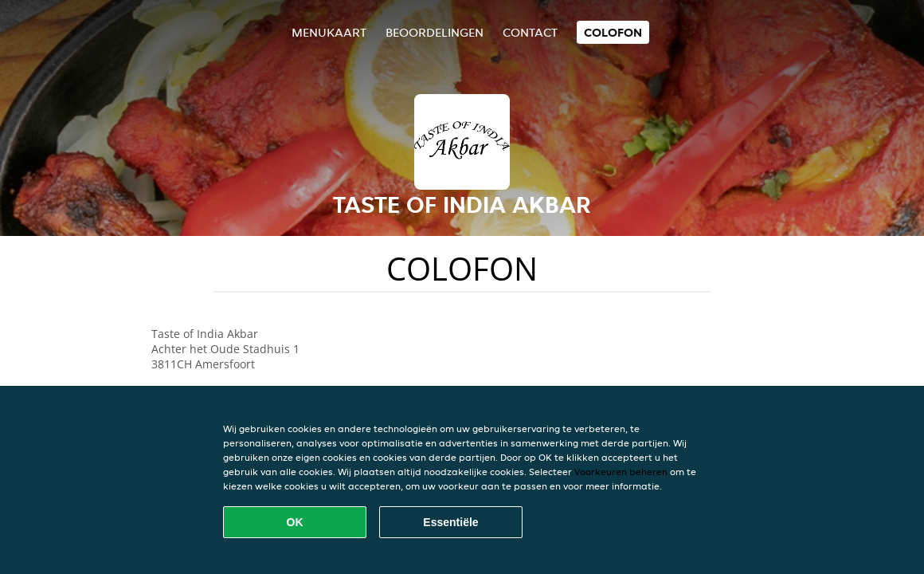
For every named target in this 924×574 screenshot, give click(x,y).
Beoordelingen (435, 32)
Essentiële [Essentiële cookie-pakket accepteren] (450, 522)
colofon (613, 32)
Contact (530, 32)
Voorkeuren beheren (621, 472)
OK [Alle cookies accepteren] (295, 522)
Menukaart (329, 32)
